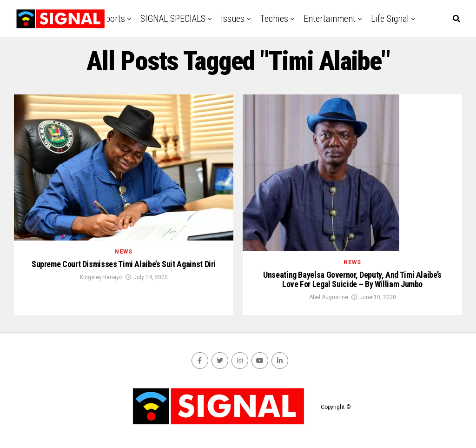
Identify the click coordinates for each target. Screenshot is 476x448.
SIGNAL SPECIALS (173, 19)
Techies (274, 19)
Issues (233, 19)
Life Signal (390, 19)
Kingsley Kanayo (101, 277)
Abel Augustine (329, 297)
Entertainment (330, 19)
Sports (113, 19)
